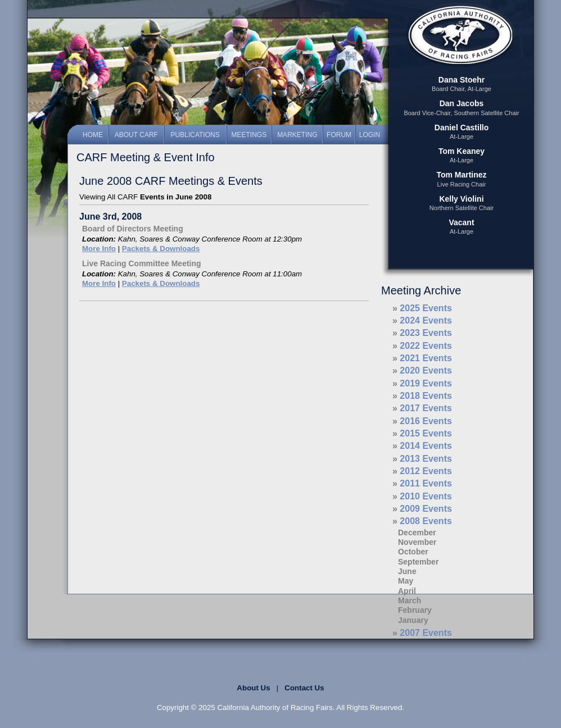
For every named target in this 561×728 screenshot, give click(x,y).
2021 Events (426, 358)
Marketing (297, 135)
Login (370, 135)
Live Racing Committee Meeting (142, 263)
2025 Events (426, 308)
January (413, 620)
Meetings (249, 135)
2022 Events (426, 346)
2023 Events (426, 333)
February (415, 610)
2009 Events (426, 509)
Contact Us (304, 688)
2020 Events (426, 370)
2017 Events (426, 408)
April (407, 591)
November (417, 542)
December (417, 533)
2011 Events (426, 483)
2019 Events (426, 383)
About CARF (136, 135)
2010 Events (426, 496)
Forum (339, 135)
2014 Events (426, 446)
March (410, 600)
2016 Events (426, 421)
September (418, 562)
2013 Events (426, 459)
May (406, 581)
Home (93, 135)
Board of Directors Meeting (133, 229)
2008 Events (426, 521)
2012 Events (426, 471)
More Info (99, 249)
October (413, 552)
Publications (195, 135)
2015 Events (426, 433)
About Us (253, 688)
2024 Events (426, 320)
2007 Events (426, 633)
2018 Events (426, 396)
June (407, 571)
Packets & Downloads (161, 249)
